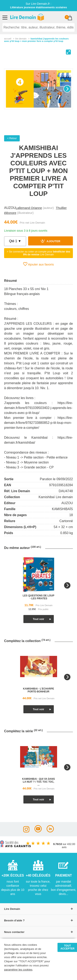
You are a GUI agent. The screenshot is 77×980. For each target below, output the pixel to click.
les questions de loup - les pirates (38, 597)
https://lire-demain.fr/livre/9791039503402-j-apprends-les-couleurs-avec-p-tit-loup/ (38, 408)
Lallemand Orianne (29, 208)
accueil (8, 39)
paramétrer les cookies (18, 970)
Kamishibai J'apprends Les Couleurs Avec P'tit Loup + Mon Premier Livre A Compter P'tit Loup (36, 40)
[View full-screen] (68, 52)
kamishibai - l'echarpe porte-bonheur (38, 690)
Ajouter (51, 241)
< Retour (12, 138)
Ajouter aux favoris (38, 264)
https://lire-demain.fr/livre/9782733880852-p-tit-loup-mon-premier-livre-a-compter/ (38, 423)
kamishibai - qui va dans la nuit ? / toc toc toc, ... (38, 782)
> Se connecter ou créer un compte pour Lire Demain (38, 253)
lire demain (21, 39)
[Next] (67, 89)
